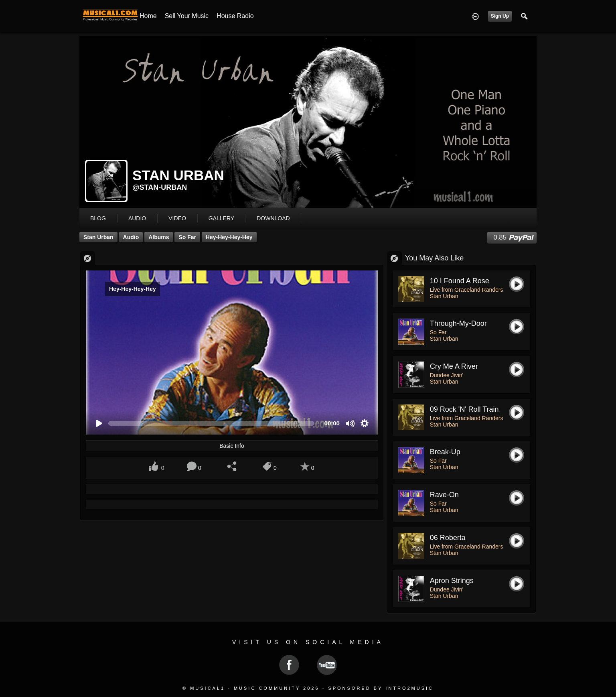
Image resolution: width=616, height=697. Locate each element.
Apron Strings (452, 581)
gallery (221, 218)
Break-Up (445, 452)
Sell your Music (187, 16)
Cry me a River (454, 366)
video (177, 218)
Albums (159, 237)
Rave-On (444, 495)
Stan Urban (98, 237)
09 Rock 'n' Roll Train (464, 409)
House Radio (235, 16)
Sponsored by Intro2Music (381, 688)
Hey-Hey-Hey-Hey (229, 237)
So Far (187, 237)
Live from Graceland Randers (467, 290)
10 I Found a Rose (460, 281)
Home (148, 16)
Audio (131, 237)
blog (98, 218)
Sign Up (500, 16)
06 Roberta (448, 538)
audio (137, 218)
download (273, 218)
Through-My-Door (458, 323)
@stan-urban (160, 187)
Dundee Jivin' (447, 375)
